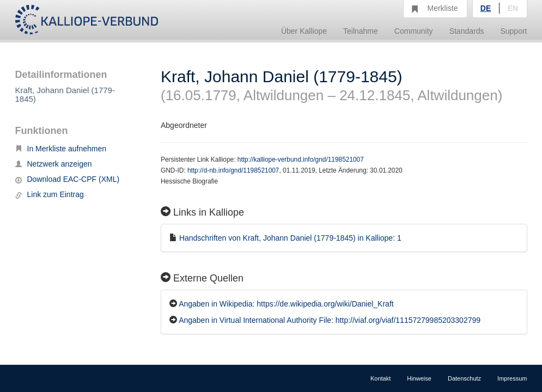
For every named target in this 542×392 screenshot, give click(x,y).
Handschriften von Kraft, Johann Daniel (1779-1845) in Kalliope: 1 (290, 238)
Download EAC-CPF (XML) (68, 179)
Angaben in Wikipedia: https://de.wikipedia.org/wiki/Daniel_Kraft (286, 304)
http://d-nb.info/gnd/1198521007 (233, 170)
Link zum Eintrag (50, 194)
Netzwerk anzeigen (54, 164)
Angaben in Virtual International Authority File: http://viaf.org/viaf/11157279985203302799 (330, 320)
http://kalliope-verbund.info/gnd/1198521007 (301, 160)
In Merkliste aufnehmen (61, 149)
